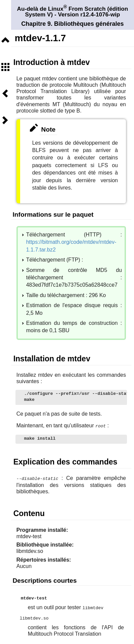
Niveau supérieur (5, 40)
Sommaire (5, 67)
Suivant (5, 120)
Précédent (5, 93)
